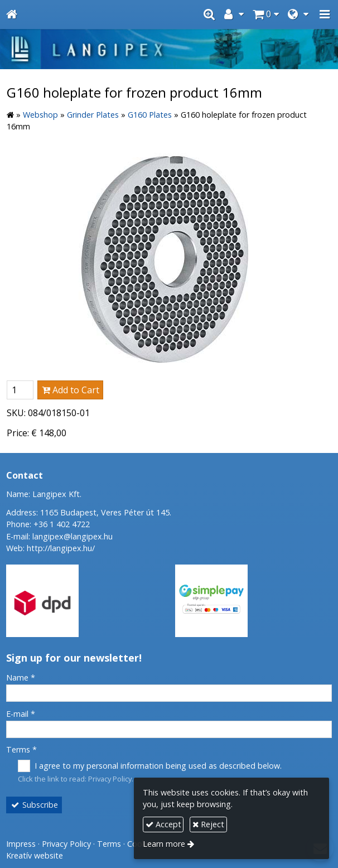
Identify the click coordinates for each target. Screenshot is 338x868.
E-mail (21, 714)
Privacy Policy (110, 779)
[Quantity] (20, 390)
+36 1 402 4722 (62, 524)
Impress (21, 844)
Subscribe (34, 805)
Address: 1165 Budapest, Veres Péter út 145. (89, 512)
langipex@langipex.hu (73, 536)
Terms (21, 749)
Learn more (164, 844)
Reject (208, 824)
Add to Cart (71, 390)
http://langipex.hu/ (61, 548)
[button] (325, 15)
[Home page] (12, 15)
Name (21, 677)
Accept (163, 824)
